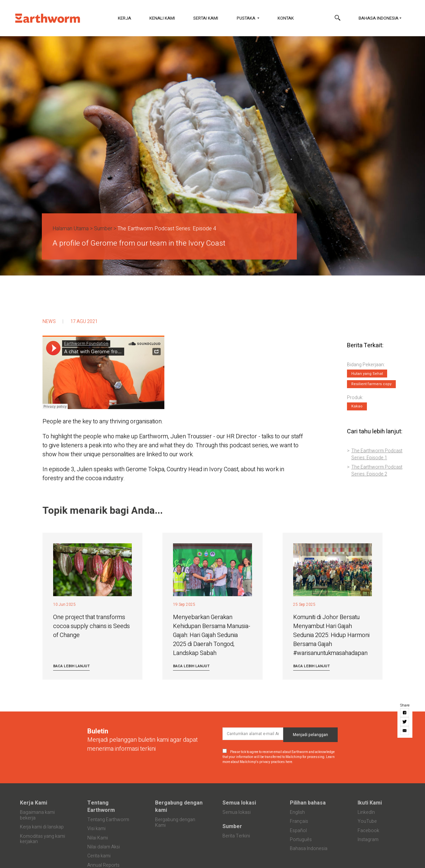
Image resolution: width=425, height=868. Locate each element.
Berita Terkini (236, 836)
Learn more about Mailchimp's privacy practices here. (279, 759)
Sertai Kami (206, 18)
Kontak (286, 18)
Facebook (368, 831)
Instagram (368, 840)
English (297, 812)
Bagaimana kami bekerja (37, 815)
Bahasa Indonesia (379, 18)
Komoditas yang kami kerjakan (42, 839)
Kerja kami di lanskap (42, 827)
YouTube (367, 821)
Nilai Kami (98, 838)
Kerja (125, 18)
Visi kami (96, 829)
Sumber (103, 229)
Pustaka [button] (247, 18)
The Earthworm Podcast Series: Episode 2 (377, 471)
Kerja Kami (34, 803)
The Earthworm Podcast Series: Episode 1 (377, 454)
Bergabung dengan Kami (175, 822)
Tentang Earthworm (101, 807)
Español (298, 831)
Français (299, 821)
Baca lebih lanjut (71, 666)
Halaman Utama (71, 229)
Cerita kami (99, 856)
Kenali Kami (162, 18)
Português (301, 840)
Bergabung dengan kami (179, 807)
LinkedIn (366, 812)
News (49, 322)
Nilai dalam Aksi (104, 847)
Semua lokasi (239, 803)
